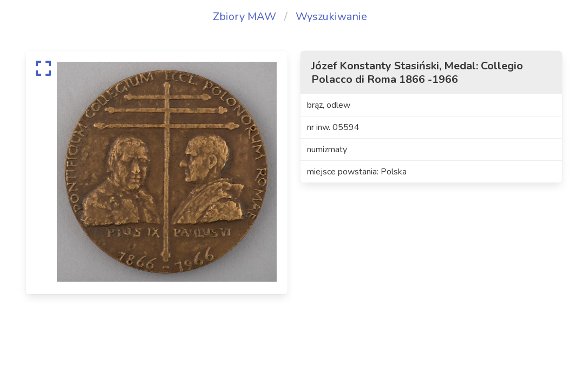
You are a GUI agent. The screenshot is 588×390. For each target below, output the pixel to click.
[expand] (43, 68)
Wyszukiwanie (331, 17)
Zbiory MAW (244, 17)
